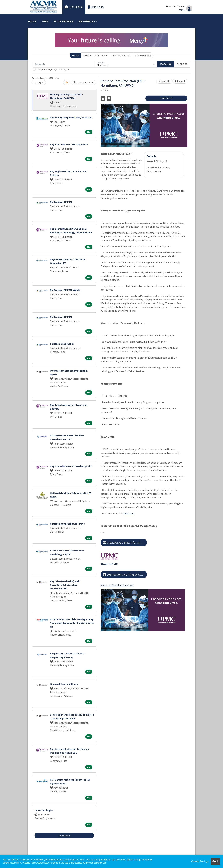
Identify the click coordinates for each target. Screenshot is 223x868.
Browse (87, 55)
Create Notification (83, 82)
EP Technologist (44, 810)
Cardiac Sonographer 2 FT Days (67, 524)
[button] (182, 64)
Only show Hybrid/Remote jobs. (54, 69)
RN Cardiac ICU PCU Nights (65, 290)
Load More (64, 836)
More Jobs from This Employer (117, 585)
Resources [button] (87, 21)
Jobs (45, 21)
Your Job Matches (121, 55)
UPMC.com (129, 513)
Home (32, 21)
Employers (96, 7)
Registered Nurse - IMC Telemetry (69, 144)
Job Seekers (74, 7)
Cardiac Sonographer (62, 344)
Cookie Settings (200, 861)
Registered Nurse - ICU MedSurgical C (71, 466)
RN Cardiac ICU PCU (61, 202)
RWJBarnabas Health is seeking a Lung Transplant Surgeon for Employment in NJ (72, 623)
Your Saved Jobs (143, 55)
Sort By (38, 82)
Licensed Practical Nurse (64, 684)
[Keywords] (64, 64)
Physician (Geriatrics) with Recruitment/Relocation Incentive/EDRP (65, 585)
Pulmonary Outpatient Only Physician (71, 117)
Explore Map (102, 55)
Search (75, 55)
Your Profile (64, 21)
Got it (215, 861)
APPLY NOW (166, 98)
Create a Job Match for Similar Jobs (125, 542)
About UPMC (109, 564)
